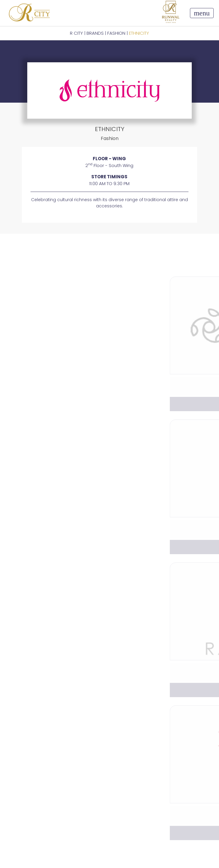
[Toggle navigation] (202, 13)
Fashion (116, 33)
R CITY (76, 33)
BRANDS (95, 33)
